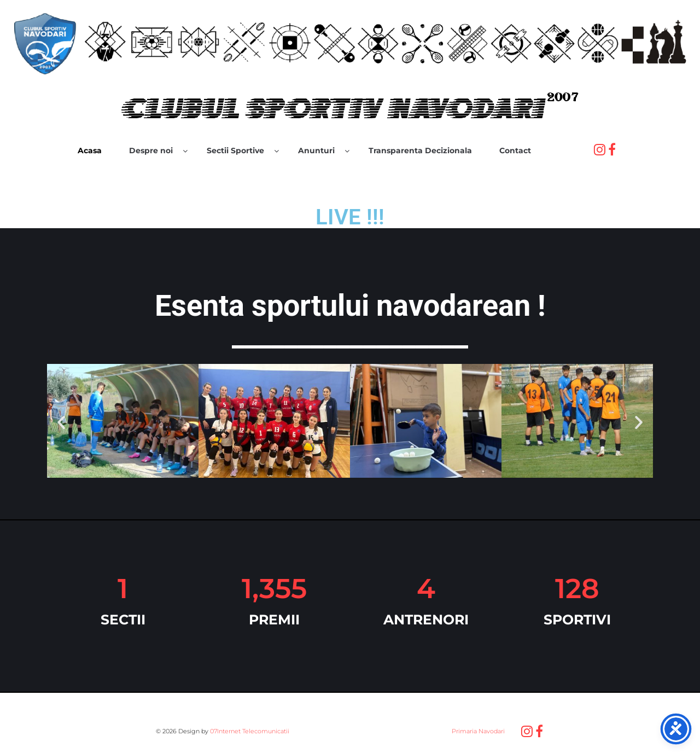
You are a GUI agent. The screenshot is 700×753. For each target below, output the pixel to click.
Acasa (90, 150)
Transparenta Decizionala (420, 150)
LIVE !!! (350, 217)
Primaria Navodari (477, 731)
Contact (515, 150)
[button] (61, 422)
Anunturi (316, 150)
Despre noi (151, 150)
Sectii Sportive (235, 150)
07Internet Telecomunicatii (250, 731)
